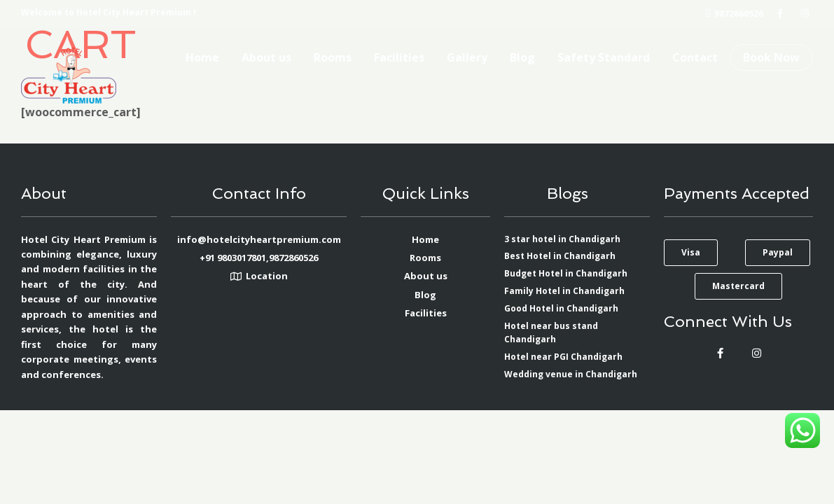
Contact (695, 57)
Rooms (333, 57)
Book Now (771, 57)
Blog (522, 57)
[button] (691, 253)
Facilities (399, 57)
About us (266, 57)
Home (202, 57)
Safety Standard (604, 57)
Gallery (467, 57)
